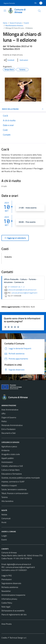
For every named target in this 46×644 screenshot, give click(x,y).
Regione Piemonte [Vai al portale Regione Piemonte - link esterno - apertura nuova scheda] (9, 3)
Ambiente (5, 450)
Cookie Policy (7, 603)
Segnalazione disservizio (11, 583)
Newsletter (6, 591)
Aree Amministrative (10, 410)
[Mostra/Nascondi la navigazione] (5, 11)
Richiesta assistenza (10, 587)
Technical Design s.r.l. (18, 638)
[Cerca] (39, 11)
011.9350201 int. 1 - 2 (14, 287)
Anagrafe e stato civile (11, 454)
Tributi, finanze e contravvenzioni (15, 493)
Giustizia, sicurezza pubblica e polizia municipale (21, 478)
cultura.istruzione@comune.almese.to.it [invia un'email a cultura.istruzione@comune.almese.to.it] (20, 290)
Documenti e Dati (9, 433)
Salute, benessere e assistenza (14, 489)
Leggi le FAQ (7, 575)
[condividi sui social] (9, 60)
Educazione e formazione (12, 474)
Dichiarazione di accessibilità (13, 611)
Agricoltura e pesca (9, 446)
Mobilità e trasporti (9, 485)
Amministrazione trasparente (13, 595)
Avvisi (4, 522)
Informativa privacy (9, 599)
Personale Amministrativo (12, 425)
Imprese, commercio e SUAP (13, 482)
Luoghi (4, 536)
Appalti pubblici (8, 458)
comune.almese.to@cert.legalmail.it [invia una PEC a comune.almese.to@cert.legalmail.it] (24, 293)
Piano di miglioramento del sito (14, 614)
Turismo (5, 497)
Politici (4, 421)
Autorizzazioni (7, 462)
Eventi (4, 540)
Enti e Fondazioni (8, 429)
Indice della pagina (23, 109)
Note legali (6, 607)
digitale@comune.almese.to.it (19, 564)
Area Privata (7, 624)
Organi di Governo (9, 417)
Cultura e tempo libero (10, 470)
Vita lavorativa (7, 501)
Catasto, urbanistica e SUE (12, 466)
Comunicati (6, 518)
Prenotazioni (7, 579)
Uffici (3, 414)
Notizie (4, 514)
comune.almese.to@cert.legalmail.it (20, 567)
